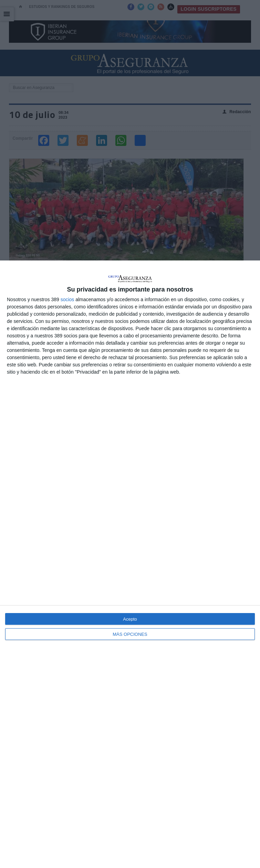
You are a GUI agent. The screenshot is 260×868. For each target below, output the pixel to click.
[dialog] (130, 564)
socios (67, 299)
